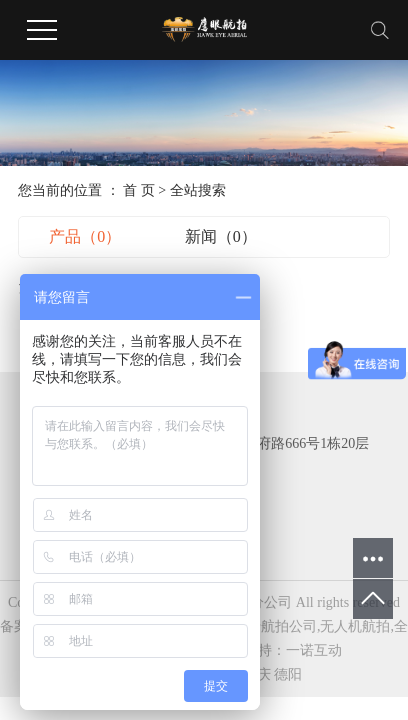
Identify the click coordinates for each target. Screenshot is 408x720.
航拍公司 (289, 626)
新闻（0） (221, 236)
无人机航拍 (355, 626)
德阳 (288, 674)
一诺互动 (314, 650)
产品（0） (85, 236)
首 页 (139, 190)
